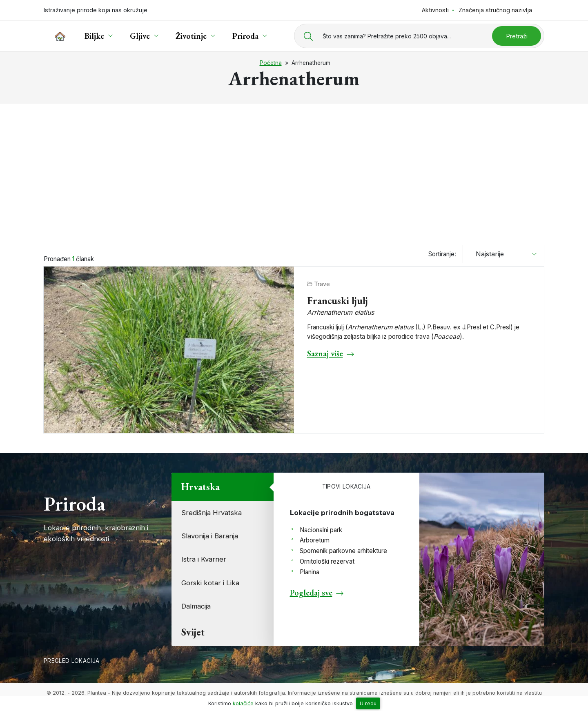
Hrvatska (200, 487)
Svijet (193, 632)
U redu (368, 703)
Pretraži (517, 36)
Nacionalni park (321, 530)
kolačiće (243, 703)
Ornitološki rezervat (327, 561)
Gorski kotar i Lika (210, 583)
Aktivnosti (435, 10)
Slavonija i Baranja (210, 536)
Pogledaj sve (311, 593)
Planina (310, 572)
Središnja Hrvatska (212, 513)
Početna (271, 63)
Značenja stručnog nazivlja (495, 10)
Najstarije (487, 254)
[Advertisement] (294, 171)
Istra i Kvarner (204, 559)
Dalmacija (196, 606)
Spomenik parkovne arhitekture (343, 551)
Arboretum (315, 540)
